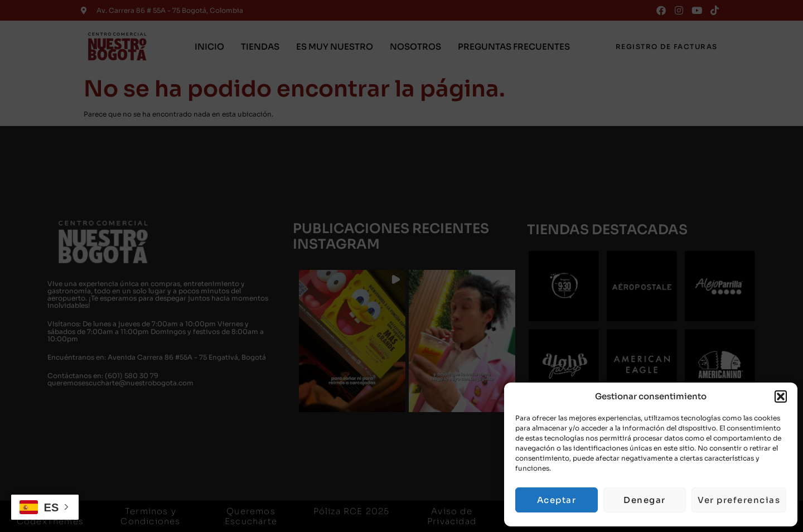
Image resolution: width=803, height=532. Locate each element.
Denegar (645, 500)
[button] (781, 396)
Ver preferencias (739, 500)
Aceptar (557, 500)
